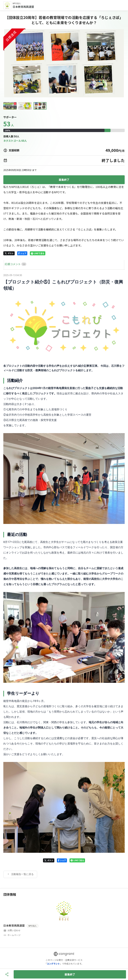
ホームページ (14, 935)
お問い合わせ (14, 930)
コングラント (53, 964)
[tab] (7, 264)
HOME (7, 264)
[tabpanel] (64, 575)
